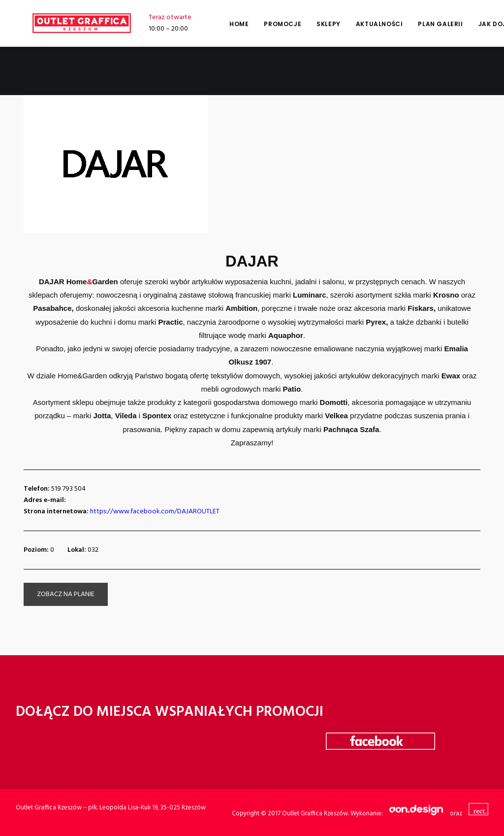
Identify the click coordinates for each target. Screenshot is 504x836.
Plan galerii (424, 24)
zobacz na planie (66, 594)
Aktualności (363, 24)
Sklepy (312, 24)
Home (222, 24)
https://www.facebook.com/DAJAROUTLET (155, 512)
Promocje (266, 24)
